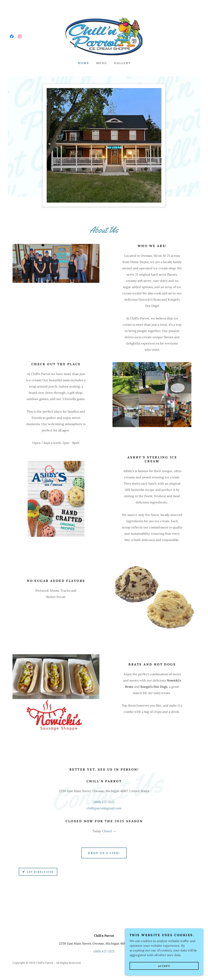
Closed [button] (107, 831)
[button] (114, 831)
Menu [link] (102, 63)
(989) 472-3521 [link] (104, 802)
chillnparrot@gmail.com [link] (104, 808)
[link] (12, 36)
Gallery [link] (123, 63)
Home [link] (84, 63)
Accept (164, 971)
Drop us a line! (104, 853)
